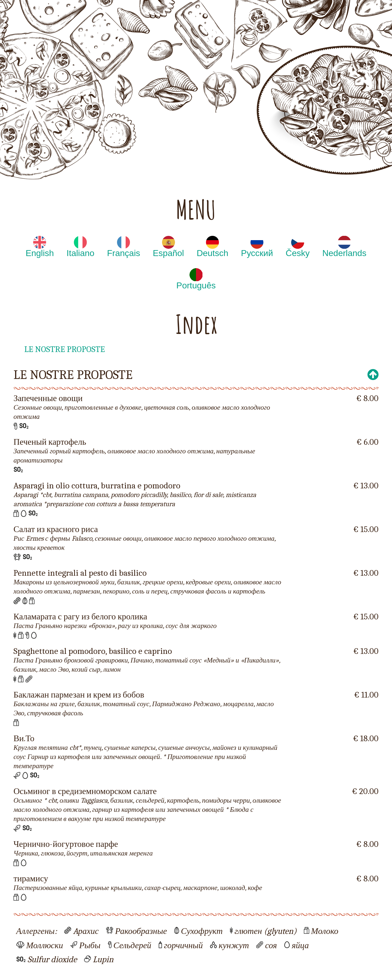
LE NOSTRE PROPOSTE (65, 349)
